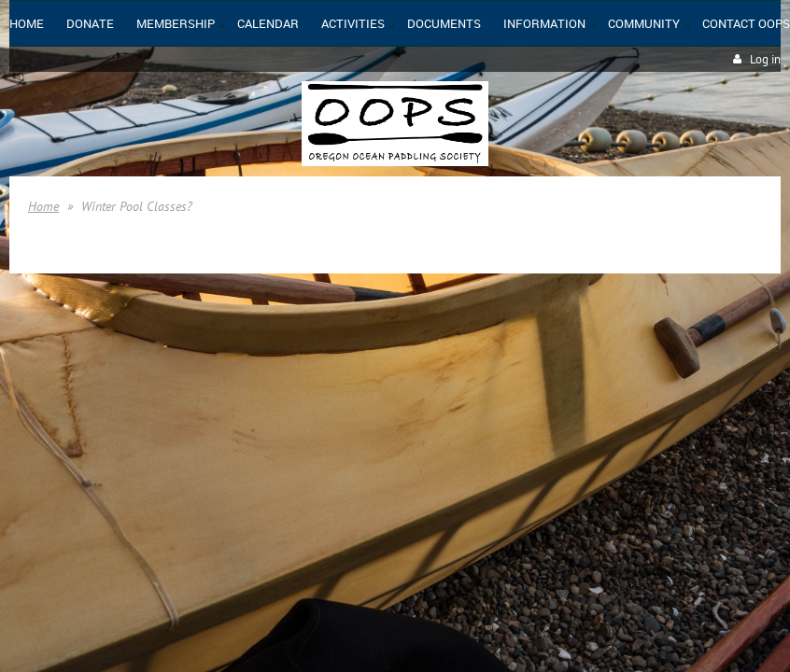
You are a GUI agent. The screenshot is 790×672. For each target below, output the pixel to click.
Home (43, 206)
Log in (765, 59)
